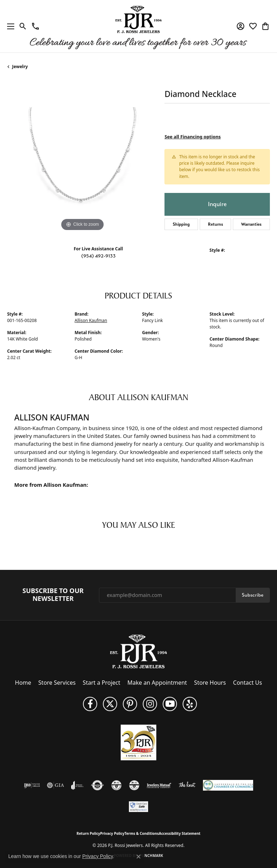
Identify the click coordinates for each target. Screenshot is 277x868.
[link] (35, 26)
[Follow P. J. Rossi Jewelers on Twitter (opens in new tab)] (110, 704)
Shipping (181, 224)
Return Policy (88, 833)
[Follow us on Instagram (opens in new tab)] (150, 704)
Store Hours (210, 683)
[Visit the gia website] (56, 785)
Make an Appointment (157, 683)
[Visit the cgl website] (134, 785)
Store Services (57, 683)
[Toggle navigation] (9, 26)
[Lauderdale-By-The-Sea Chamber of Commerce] (228, 785)
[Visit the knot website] (187, 785)
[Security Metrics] (139, 807)
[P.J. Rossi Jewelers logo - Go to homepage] (138, 26)
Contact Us (248, 683)
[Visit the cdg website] (116, 785)
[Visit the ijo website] (32, 785)
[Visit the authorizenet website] (97, 785)
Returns (216, 224)
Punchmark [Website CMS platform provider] (151, 856)
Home (23, 683)
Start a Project (101, 683)
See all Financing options (193, 137)
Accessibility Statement (180, 833)
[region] (82, 158)
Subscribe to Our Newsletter (53, 595)
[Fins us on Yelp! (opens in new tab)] (190, 704)
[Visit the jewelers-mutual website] (159, 785)
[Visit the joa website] (77, 785)
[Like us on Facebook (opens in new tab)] (90, 704)
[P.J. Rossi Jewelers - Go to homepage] (138, 651)
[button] (23, 26)
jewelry (20, 67)
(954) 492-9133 (98, 256)
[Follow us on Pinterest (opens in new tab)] (130, 704)
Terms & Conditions (142, 833)
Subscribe (253, 595)
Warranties (251, 224)
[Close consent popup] (138, 857)
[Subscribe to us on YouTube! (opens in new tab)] (170, 704)
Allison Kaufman (91, 320)
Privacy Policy (112, 833)
